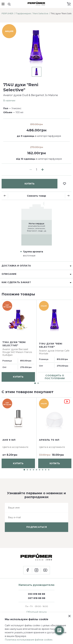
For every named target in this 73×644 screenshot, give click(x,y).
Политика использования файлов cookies (29, 640)
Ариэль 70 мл (49, 440)
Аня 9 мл (9, 440)
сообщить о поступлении (55, 377)
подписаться (37, 527)
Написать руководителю (36, 585)
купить (30, 184)
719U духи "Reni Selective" (51, 345)
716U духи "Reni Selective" (14, 344)
